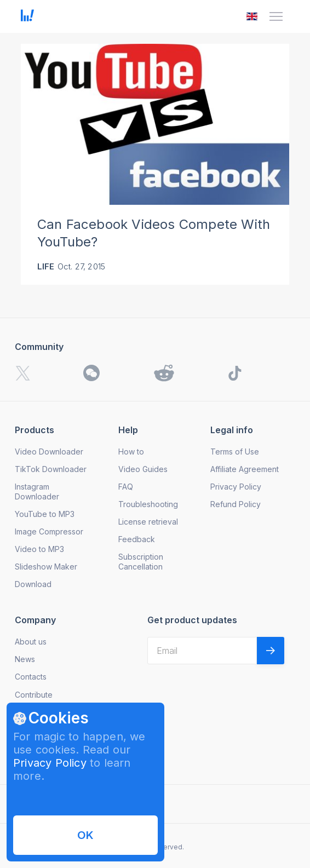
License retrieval (148, 522)
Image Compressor (49, 531)
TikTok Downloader (51, 469)
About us (31, 642)
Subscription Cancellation (141, 562)
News (25, 659)
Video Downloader (49, 452)
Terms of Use (235, 452)
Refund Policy (236, 504)
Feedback (137, 539)
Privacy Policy (50, 763)
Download (33, 584)
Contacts (31, 677)
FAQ (126, 487)
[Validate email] (271, 651)
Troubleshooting (148, 504)
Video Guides (143, 469)
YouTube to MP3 (45, 514)
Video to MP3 (39, 549)
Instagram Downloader (37, 492)
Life (46, 266)
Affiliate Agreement (245, 469)
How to (131, 452)
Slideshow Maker (46, 567)
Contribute (34, 695)
